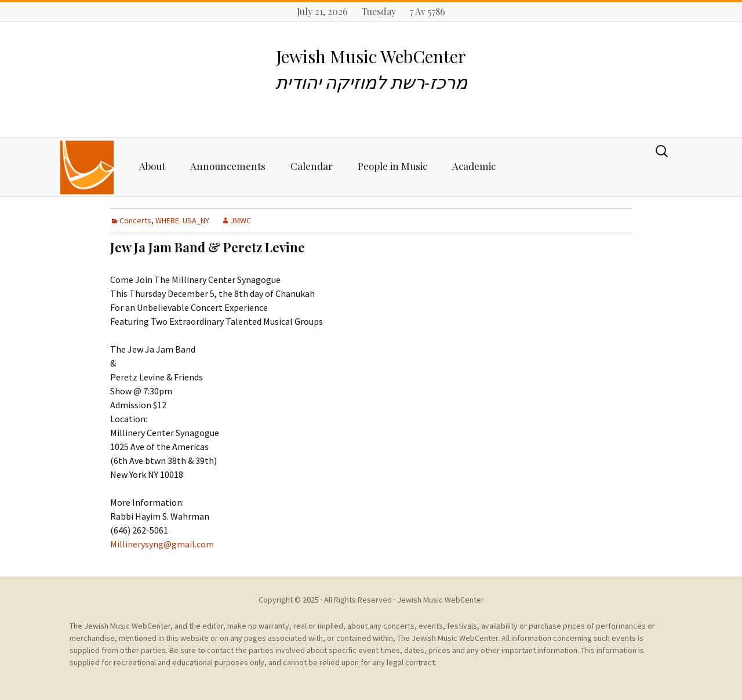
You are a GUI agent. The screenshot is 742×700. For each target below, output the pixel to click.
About (152, 166)
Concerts (135, 220)
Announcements (228, 166)
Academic (474, 166)
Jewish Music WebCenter (441, 600)
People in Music (392, 166)
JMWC (241, 220)
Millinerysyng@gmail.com (162, 544)
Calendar (312, 166)
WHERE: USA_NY (182, 220)
